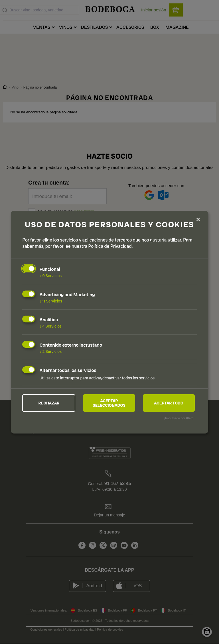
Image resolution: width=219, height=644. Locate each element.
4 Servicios (50, 326)
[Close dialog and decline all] (198, 220)
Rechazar (49, 403)
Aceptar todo (169, 403)
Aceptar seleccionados (109, 403)
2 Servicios (50, 351)
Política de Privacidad (110, 246)
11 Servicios (51, 301)
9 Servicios (50, 276)
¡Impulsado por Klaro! (179, 418)
